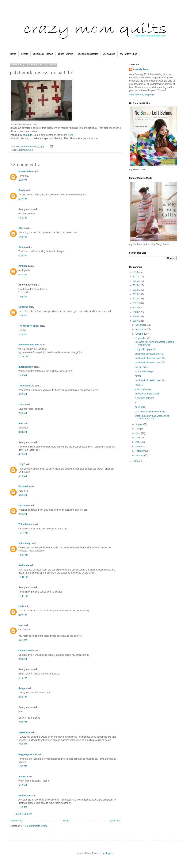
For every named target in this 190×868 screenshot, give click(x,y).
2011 (136, 303)
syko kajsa (24, 732)
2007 (136, 321)
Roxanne (23, 307)
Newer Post (17, 821)
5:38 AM (23, 394)
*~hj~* (22, 464)
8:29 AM (23, 476)
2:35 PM (23, 744)
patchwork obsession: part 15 (150, 363)
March (139, 447)
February (140, 451)
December (141, 325)
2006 (136, 461)
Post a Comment (23, 814)
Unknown (24, 505)
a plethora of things (145, 398)
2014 (136, 290)
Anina (22, 247)
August (139, 424)
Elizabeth (23, 486)
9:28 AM (23, 514)
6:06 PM (23, 237)
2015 (136, 285)
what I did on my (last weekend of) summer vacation (152, 417)
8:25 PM (23, 335)
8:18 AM (23, 454)
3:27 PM (23, 615)
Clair (21, 228)
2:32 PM (23, 697)
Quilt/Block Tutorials (43, 54)
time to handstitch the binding (150, 412)
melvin (138, 376)
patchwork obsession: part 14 (150, 380)
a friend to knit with (29, 345)
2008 (136, 317)
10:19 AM (23, 533)
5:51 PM (23, 218)
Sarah (22, 190)
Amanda (23, 266)
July (138, 429)
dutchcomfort (26, 367)
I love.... (139, 385)
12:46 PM (23, 596)
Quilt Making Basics (88, 54)
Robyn (22, 688)
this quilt (27, 135)
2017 (136, 277)
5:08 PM (23, 180)
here (70, 135)
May (138, 438)
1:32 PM (23, 807)
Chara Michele (26, 651)
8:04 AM (23, 432)
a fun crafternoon (144, 389)
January (140, 455)
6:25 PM (23, 256)
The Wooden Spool (29, 326)
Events (25, 54)
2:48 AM (23, 375)
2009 (136, 312)
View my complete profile (142, 95)
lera (20, 625)
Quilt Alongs (109, 54)
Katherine (24, 565)
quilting (22, 150)
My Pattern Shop (129, 54)
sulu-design (25, 543)
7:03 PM (23, 297)
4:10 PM (23, 678)
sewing (29, 150)
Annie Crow (25, 796)
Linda (21, 405)
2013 (136, 294)
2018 (136, 272)
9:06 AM (23, 495)
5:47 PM (23, 199)
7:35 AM (23, 413)
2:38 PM (23, 722)
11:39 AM (23, 555)
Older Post (115, 821)
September (141, 338)
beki (21, 424)
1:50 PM (23, 766)
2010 (136, 308)
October (140, 334)
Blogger (109, 853)
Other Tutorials (66, 54)
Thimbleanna (25, 524)
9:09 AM (23, 659)
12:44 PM (23, 577)
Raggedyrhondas (28, 755)
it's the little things (144, 371)
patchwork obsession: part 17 (150, 354)
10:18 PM (23, 357)
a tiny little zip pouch (145, 349)
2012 (136, 299)
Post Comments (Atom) (36, 826)
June (138, 433)
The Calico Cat (26, 386)
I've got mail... (142, 367)
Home (13, 54)
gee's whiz (140, 407)
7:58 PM (23, 316)
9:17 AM (23, 785)
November (141, 329)
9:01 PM (23, 640)
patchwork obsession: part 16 (150, 358)
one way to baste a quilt (147, 394)
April (138, 442)
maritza (22, 777)
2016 (136, 281)
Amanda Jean (140, 69)
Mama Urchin (26, 171)
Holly (21, 606)
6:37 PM (23, 275)
